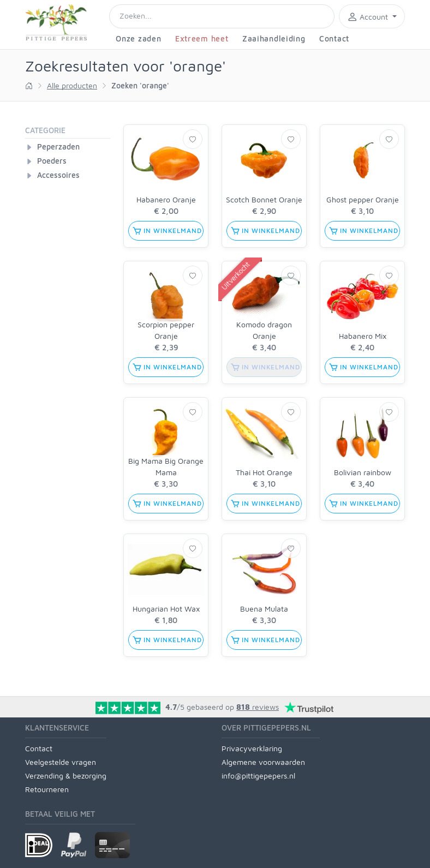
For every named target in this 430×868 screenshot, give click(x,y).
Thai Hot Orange (264, 472)
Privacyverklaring (252, 748)
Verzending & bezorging (66, 776)
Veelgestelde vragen (61, 762)
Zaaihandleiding (274, 38)
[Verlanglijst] (193, 139)
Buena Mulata (264, 609)
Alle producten (72, 85)
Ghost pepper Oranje (363, 199)
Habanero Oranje (166, 199)
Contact (334, 38)
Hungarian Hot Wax (166, 609)
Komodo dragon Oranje (264, 330)
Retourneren (47, 789)
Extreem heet (202, 38)
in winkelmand (167, 231)
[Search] (222, 16)
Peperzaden (58, 146)
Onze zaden (138, 38)
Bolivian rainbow (363, 472)
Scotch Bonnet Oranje (264, 199)
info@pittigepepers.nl (258, 776)
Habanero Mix (363, 336)
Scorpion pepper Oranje (166, 330)
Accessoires (58, 175)
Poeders (52, 161)
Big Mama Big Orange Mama (166, 466)
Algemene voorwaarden (263, 762)
